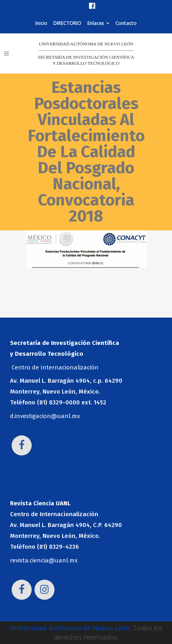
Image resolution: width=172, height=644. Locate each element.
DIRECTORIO (67, 23)
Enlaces (96, 23)
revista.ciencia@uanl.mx (44, 560)
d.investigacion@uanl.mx (45, 416)
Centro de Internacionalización (55, 367)
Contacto (126, 23)
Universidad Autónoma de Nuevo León (70, 628)
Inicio (41, 23)
